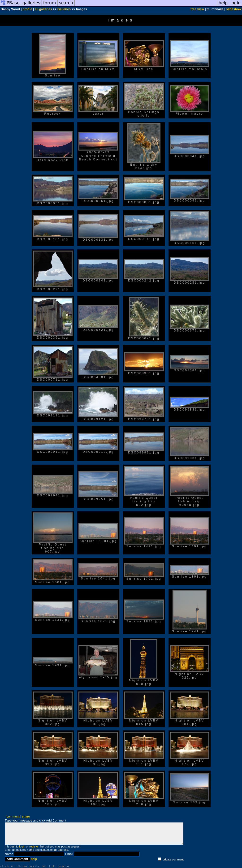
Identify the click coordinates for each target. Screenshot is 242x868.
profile (27, 9)
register (34, 847)
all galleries (43, 9)
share (26, 816)
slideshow (234, 9)
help (34, 859)
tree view (197, 9)
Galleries (64, 9)
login (22, 847)
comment (13, 816)
